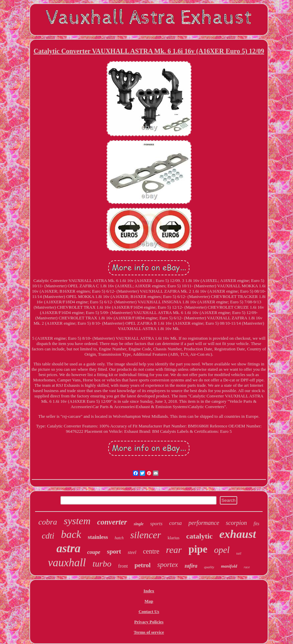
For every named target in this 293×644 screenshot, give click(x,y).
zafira (191, 566)
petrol (143, 565)
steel (132, 552)
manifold (229, 566)
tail (239, 553)
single (138, 524)
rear (174, 550)
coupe (94, 552)
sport (114, 551)
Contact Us (149, 611)
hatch (119, 538)
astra (68, 548)
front (123, 566)
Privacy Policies (149, 622)
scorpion (236, 523)
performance (204, 523)
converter (112, 522)
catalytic (199, 536)
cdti (48, 536)
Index (149, 591)
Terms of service (149, 632)
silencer (146, 535)
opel (222, 550)
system (77, 521)
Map (149, 601)
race (247, 567)
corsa (175, 523)
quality (209, 567)
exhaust (238, 534)
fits (256, 524)
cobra (48, 522)
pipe (198, 549)
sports (157, 524)
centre (151, 551)
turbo (102, 564)
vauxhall (67, 563)
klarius (174, 538)
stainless (98, 537)
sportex (168, 565)
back (71, 534)
